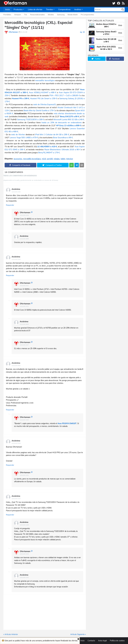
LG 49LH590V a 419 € (47, 147)
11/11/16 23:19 (16, 443)
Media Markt (73, 15)
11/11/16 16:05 (24, 324)
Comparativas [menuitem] (64, 9)
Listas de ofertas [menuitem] (35, 9)
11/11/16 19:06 (24, 239)
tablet (63, 159)
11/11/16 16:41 (16, 366)
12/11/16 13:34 (24, 554)
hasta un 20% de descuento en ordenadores (62, 122)
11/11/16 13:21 (24, 286)
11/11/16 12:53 (16, 259)
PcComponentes (87, 15)
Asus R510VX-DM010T (67, 423)
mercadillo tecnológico (45, 80)
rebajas (57, 159)
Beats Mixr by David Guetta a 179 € (39, 110)
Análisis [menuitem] (78, 9)
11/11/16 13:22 (24, 306)
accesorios (18, 159)
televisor (70, 159)
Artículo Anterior (11, 634)
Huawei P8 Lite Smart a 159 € (43, 98)
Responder (10, 205)
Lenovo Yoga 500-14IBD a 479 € (24, 137)
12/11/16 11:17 (16, 499)
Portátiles (7, 15)
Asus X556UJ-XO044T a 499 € (43, 92)
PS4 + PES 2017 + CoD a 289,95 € (65, 95)
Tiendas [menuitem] (49, 9)
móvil (44, 159)
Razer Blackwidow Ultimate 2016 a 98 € (62, 150)
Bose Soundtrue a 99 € (63, 137)
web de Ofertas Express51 (45, 104)
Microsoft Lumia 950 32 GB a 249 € (69, 119)
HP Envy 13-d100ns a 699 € (69, 125)
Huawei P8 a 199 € (21, 98)
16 (84, 32)
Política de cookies (117, 641)
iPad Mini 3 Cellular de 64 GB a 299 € (52, 134)
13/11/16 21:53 (24, 577)
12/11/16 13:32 (24, 475)
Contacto (91, 641)
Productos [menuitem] (18, 9)
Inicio (82, 641)
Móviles (51, 15)
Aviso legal (102, 641)
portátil (50, 159)
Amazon (18, 15)
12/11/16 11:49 (24, 525)
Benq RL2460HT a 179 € (49, 153)
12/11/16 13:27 (24, 345)
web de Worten (18, 134)
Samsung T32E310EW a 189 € (31, 119)
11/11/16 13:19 (24, 215)
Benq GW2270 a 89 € (70, 116)
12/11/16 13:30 (24, 420)
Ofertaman (25, 212)
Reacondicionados (37, 15)
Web (120, 25)
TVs (25, 15)
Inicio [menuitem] (8, 9)
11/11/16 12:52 (16, 192)
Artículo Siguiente (77, 634)
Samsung (61, 15)
